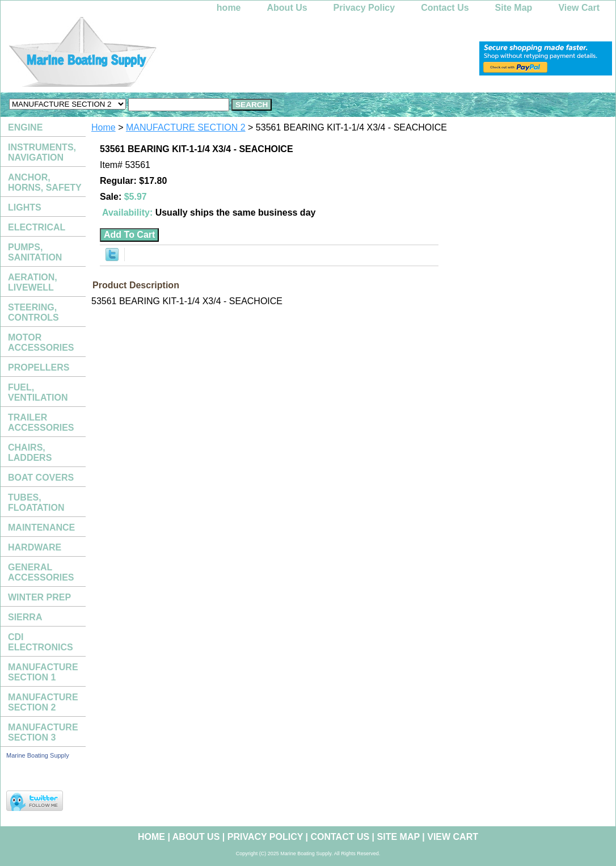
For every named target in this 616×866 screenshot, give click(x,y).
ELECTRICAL (37, 227)
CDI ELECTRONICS (41, 642)
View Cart (579, 8)
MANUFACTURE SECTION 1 (43, 672)
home (229, 8)
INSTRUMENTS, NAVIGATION (42, 152)
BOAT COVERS (41, 478)
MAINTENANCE (41, 527)
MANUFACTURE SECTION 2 (186, 127)
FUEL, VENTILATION (38, 392)
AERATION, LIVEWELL (33, 282)
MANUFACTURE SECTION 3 (43, 732)
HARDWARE (35, 547)
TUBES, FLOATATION (36, 503)
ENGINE (25, 127)
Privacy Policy (364, 8)
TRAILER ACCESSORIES (41, 423)
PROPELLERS (39, 367)
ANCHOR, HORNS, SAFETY (45, 182)
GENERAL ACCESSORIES (41, 572)
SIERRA (25, 617)
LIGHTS (25, 207)
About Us (287, 8)
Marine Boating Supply (38, 755)
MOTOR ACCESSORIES (41, 342)
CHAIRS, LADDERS (30, 453)
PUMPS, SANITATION (35, 252)
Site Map (514, 8)
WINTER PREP (39, 597)
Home (104, 127)
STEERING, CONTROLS (33, 312)
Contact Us (445, 8)
